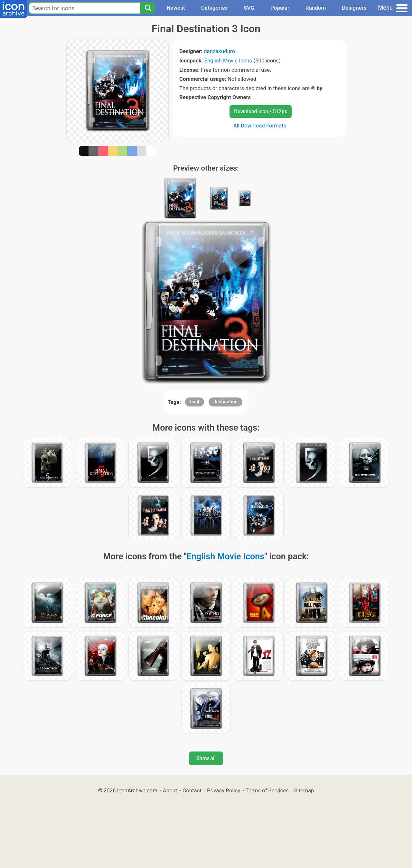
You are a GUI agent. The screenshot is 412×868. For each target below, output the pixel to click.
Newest (176, 8)
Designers (354, 8)
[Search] (148, 8)
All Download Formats (260, 126)
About (170, 790)
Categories (215, 8)
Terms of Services (267, 790)
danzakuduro (219, 51)
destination (225, 402)
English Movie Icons (228, 61)
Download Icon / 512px (260, 112)
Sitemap (304, 790)
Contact (192, 790)
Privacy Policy (224, 790)
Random (316, 8)
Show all (206, 758)
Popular (280, 8)
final (195, 402)
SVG (249, 8)
